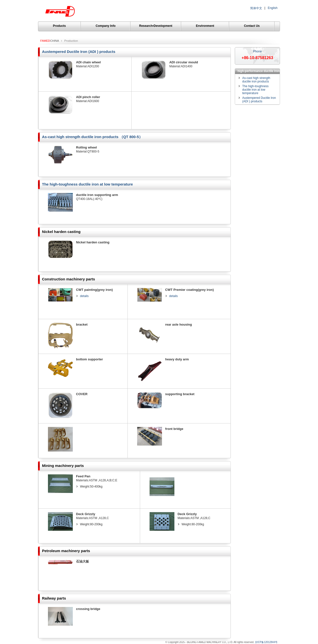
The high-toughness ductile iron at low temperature (87, 184)
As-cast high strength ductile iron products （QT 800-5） (92, 137)
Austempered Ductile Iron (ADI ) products (79, 52)
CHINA (50, 41)
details (84, 296)
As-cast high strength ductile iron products (256, 80)
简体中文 (256, 8)
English (273, 8)
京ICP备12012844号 (266, 642)
